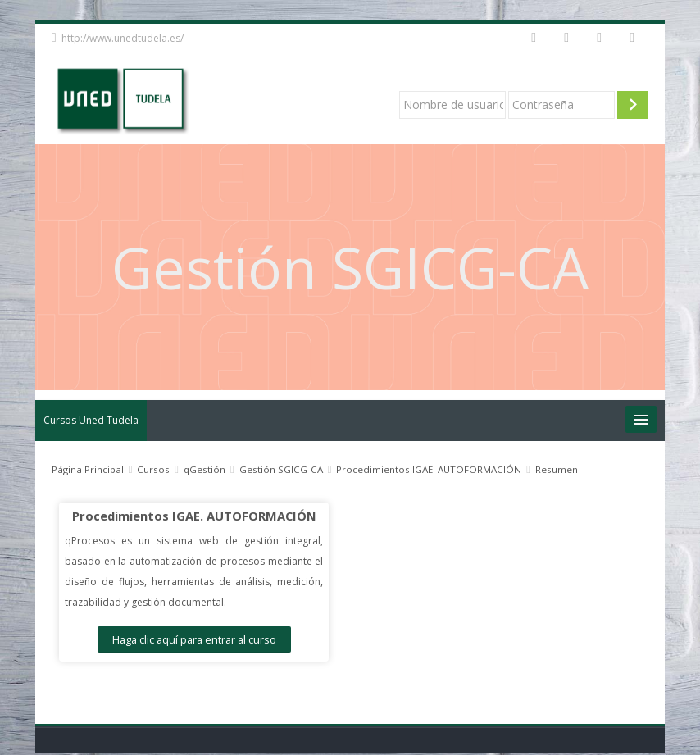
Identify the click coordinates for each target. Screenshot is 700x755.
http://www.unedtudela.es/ (123, 38)
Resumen (557, 469)
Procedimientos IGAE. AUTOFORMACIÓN (193, 516)
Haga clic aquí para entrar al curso (193, 639)
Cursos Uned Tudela (91, 420)
